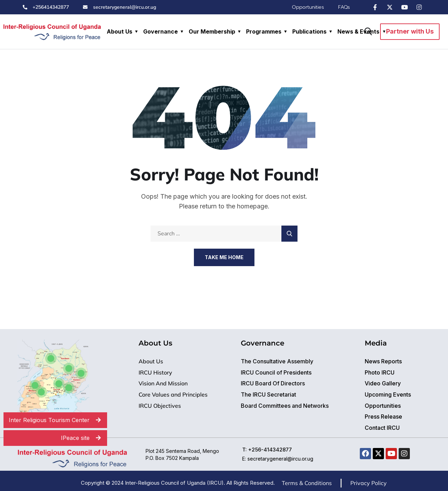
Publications (309, 31)
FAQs (344, 7)
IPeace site (84, 438)
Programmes (264, 31)
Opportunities (308, 7)
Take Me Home (224, 257)
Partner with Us (410, 31)
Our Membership (212, 31)
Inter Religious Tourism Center (58, 420)
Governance (160, 31)
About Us (120, 31)
